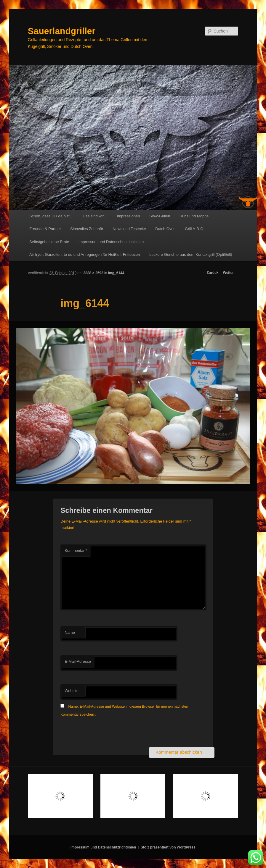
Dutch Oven (165, 229)
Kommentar (76, 551)
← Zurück (210, 273)
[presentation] (105, 733)
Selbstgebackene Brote (49, 242)
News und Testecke (129, 229)
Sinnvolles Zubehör (87, 229)
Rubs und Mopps (194, 216)
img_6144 (116, 273)
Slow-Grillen (160, 216)
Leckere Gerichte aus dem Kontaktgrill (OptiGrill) (191, 254)
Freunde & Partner (45, 229)
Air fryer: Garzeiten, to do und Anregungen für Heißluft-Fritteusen (85, 254)
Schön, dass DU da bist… (51, 216)
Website (72, 691)
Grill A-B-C (194, 229)
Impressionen (129, 216)
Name (70, 632)
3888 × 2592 (93, 273)
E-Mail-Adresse (78, 661)
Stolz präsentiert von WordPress (168, 847)
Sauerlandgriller (62, 31)
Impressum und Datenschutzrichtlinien (111, 242)
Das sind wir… (95, 216)
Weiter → (231, 273)
